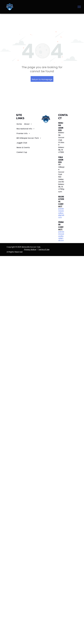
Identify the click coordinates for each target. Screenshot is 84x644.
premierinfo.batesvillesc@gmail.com (61, 236)
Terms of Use (44, 249)
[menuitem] (19, 124)
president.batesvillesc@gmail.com (61, 213)
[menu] (79, 7)
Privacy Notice (30, 249)
